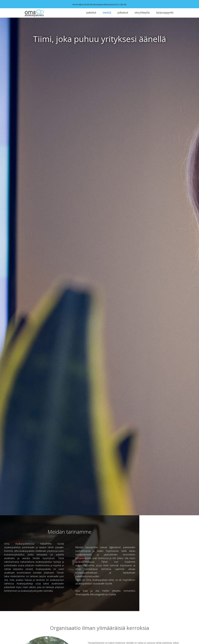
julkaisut (123, 13)
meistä (107, 13)
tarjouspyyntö (165, 13)
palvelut (91, 13)
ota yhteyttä (142, 13)
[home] (42, 13)
